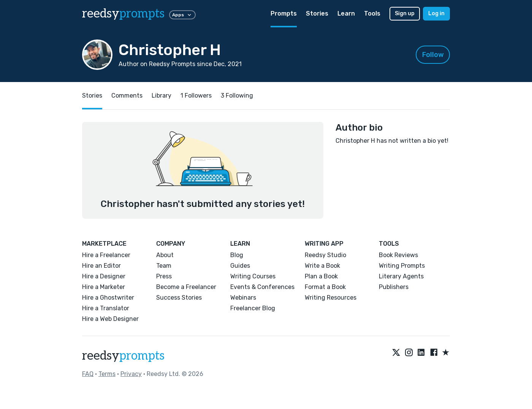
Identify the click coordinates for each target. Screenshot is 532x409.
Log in (436, 13)
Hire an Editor (101, 266)
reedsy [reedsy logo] (123, 14)
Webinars (243, 298)
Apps (182, 15)
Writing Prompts (402, 266)
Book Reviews (398, 255)
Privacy (131, 374)
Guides (240, 266)
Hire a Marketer (104, 287)
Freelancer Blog (253, 308)
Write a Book (322, 266)
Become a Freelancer (186, 287)
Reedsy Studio (325, 255)
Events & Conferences (262, 287)
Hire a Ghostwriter (108, 298)
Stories (317, 13)
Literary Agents (401, 276)
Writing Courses (253, 276)
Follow (433, 55)
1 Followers (196, 96)
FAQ (88, 374)
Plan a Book (321, 276)
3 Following (237, 96)
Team (164, 266)
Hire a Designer (104, 276)
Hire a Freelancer (106, 255)
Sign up (405, 13)
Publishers (394, 287)
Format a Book (325, 287)
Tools (372, 13)
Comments (127, 96)
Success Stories (179, 298)
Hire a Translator (106, 308)
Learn (346, 13)
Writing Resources (331, 298)
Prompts (284, 13)
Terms (107, 374)
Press (164, 276)
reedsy (123, 356)
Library (161, 96)
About (165, 255)
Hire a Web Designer (110, 319)
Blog (237, 255)
